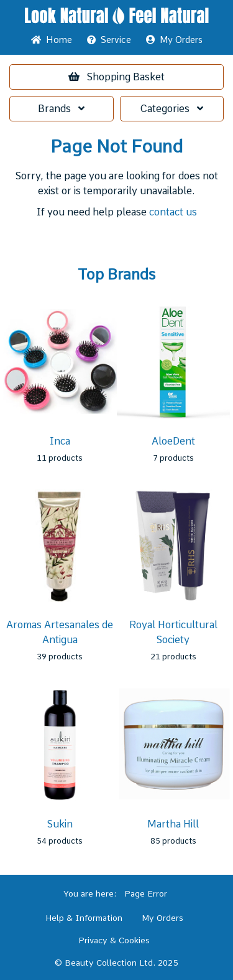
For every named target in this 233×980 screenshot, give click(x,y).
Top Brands (116, 275)
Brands (61, 109)
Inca (60, 441)
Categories (171, 109)
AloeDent (173, 441)
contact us (173, 212)
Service (109, 40)
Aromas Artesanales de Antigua (60, 632)
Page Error (146, 893)
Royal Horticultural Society (173, 632)
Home (52, 40)
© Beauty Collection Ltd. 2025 (116, 963)
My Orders (174, 40)
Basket (116, 77)
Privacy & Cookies (114, 940)
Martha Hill (173, 824)
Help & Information (84, 918)
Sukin (60, 824)
